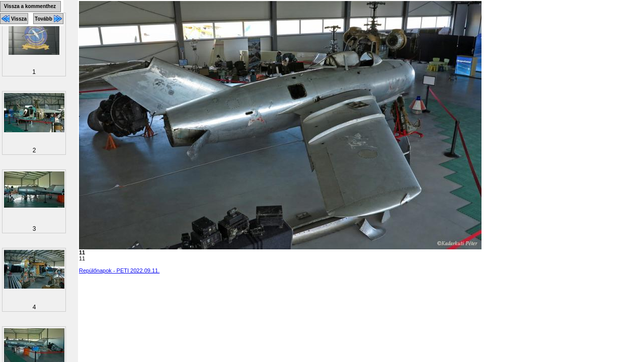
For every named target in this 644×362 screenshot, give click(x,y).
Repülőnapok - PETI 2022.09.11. (119, 270)
